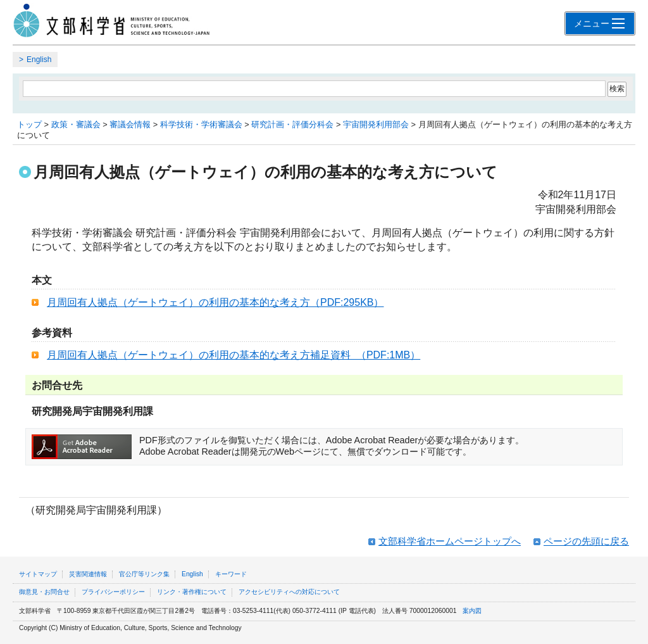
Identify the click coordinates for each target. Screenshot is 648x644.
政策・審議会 (76, 124)
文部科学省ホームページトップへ (450, 541)
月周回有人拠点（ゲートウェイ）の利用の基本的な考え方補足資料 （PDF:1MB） (234, 355)
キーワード (231, 574)
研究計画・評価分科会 (292, 124)
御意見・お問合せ (44, 592)
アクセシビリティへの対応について (289, 592)
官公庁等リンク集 (144, 574)
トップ (29, 124)
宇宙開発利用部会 (376, 124)
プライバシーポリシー (113, 592)
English (39, 60)
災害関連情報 (88, 574)
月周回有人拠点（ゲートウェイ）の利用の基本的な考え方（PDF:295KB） (215, 302)
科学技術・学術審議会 (201, 124)
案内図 (472, 611)
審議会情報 (130, 124)
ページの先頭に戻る (586, 541)
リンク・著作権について (192, 592)
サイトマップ (38, 574)
